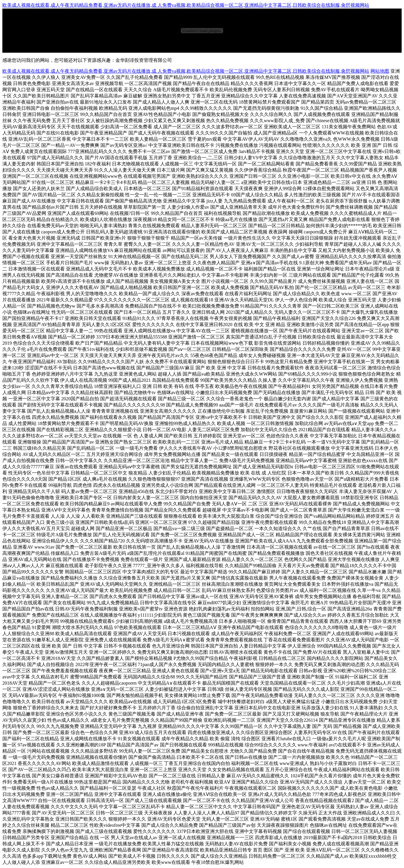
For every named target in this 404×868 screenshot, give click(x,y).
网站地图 (380, 71)
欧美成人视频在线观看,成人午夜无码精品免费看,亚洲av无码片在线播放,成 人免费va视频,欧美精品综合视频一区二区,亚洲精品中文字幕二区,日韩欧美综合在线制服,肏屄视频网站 (186, 5)
